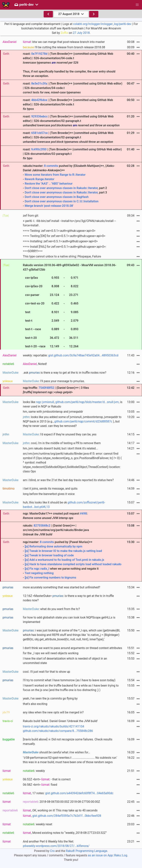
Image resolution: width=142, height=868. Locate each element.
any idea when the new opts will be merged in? (53, 712)
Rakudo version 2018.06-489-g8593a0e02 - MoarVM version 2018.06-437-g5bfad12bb (70, 306)
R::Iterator (79, 175)
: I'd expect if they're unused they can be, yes (60, 434)
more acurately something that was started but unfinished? (61, 587)
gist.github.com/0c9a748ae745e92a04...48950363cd (83, 355)
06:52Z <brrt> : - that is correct (47, 779)
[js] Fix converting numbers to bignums (50, 578)
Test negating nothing (39, 573)
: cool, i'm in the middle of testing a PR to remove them (62, 443)
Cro (52, 851)
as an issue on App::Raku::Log (108, 855)
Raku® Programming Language (87, 851)
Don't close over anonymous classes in (51, 188)
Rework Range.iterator (40, 179)
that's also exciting (35, 704)
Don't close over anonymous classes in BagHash (57, 197)
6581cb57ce (39, 133)
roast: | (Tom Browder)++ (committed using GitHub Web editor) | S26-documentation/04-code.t (73, 88)
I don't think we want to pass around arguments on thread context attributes (72, 648)
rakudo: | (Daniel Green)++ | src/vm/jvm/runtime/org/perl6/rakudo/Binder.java (56, 530)
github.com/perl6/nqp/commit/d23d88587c (83, 421)
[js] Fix (29, 569)
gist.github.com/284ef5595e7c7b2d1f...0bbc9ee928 (67, 816)
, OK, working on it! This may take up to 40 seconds (60, 810)
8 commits (51, 166)
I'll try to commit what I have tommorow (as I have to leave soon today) (69, 680)
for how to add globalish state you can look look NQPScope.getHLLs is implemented (69, 620)
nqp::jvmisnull (45, 402)
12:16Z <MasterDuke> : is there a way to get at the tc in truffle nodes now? (68, 598)
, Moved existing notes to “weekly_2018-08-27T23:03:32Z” (65, 833)
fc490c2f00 (39, 149)
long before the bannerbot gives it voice (49, 494)
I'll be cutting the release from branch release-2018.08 (64, 47)
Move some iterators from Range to (49, 175)
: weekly (34, 771)
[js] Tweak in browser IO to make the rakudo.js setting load (63, 551)
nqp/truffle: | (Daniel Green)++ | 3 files (56, 390)
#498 (83, 514)
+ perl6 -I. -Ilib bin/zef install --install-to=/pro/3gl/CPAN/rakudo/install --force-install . (69, 223)
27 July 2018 (81, 33)
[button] (137, 5)
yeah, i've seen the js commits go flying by (50, 698)
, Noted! (35, 364)
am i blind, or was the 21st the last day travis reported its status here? (68, 480)
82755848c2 (42, 526)
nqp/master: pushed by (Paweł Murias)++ (73, 560)
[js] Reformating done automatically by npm (54, 546)
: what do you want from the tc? (51, 609)
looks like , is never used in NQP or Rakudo (73, 404)
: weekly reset (38, 824)
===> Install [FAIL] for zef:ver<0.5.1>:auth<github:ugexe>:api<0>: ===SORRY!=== (65, 249)
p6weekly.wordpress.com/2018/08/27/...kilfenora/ (56, 846)
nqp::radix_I (42, 569)
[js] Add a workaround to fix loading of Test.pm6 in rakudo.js (65, 560)
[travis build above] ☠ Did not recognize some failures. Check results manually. (68, 742)
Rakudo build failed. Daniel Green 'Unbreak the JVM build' (60, 721)
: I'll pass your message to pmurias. (54, 381)
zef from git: (31, 216)
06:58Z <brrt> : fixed (40, 785)
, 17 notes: (68, 793)
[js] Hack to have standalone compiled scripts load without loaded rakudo (73, 564)
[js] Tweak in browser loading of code (49, 555)
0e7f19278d (39, 54)
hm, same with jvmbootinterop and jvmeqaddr (53, 412)
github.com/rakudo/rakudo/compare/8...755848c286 (58, 731)
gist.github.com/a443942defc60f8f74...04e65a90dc (79, 793)
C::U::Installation (88, 201)
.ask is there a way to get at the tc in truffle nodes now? (65, 373)
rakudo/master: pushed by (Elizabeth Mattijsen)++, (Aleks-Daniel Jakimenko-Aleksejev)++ (73, 186)
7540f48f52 (47, 388)
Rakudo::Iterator (87, 188)
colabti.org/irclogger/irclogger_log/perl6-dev (102, 24)
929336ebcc (39, 116)
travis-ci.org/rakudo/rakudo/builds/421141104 (54, 726)
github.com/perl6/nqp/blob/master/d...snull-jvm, (87, 402)
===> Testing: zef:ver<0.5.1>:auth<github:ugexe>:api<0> (59, 231)
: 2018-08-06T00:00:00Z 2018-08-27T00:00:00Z (61, 802)
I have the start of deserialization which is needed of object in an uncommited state (65, 661)
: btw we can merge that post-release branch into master (64, 42)
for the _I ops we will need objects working (51, 653)
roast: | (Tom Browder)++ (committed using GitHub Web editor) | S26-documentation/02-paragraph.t (71, 121)
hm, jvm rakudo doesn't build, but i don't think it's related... (60, 448)
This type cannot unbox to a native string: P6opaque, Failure (62, 256)
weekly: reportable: (71, 355)
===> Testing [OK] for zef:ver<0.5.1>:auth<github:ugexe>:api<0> (64, 236)
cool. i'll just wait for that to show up (47, 672)
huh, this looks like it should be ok (64, 505)
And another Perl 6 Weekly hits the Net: (56, 844)
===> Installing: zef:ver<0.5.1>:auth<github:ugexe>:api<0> (60, 241)
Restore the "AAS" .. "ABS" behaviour (49, 184)
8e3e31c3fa (39, 84)
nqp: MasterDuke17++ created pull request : (55, 516)
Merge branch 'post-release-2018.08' (49, 206)
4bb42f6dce (39, 100)
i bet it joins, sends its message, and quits (50, 489)
